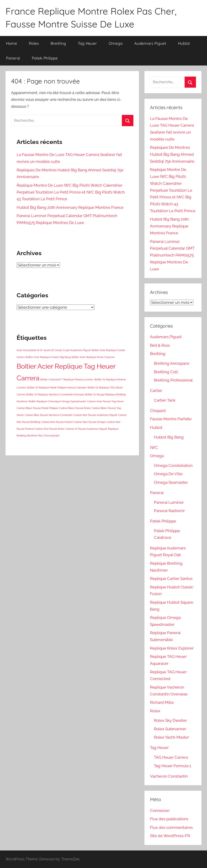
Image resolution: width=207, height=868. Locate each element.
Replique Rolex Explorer (172, 648)
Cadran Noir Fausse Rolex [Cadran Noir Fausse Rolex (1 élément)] (50, 429)
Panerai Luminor (169, 502)
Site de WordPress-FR (170, 836)
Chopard (158, 411)
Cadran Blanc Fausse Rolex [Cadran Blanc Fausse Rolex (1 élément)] (75, 408)
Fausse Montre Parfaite (171, 419)
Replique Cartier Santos (171, 579)
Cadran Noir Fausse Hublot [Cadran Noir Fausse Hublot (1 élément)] (57, 422)
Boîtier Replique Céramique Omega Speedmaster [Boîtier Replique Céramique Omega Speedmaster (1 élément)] (57, 401)
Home (12, 43)
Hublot (184, 43)
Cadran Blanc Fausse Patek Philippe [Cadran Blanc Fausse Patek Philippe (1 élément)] (37, 408)
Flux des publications (169, 819)
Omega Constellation (173, 465)
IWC (154, 447)
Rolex (34, 43)
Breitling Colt (166, 372)
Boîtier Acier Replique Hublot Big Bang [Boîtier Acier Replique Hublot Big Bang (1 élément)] (48, 357)
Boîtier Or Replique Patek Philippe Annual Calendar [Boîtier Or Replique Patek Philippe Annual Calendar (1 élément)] (57, 388)
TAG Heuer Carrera (171, 757)
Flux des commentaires (171, 827)
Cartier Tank (165, 400)
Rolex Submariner (170, 729)
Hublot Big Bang (169, 437)
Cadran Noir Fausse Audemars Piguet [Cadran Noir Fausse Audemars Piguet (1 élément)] (95, 415)
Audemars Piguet (150, 43)
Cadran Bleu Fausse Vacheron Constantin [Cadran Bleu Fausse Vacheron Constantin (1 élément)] (49, 415)
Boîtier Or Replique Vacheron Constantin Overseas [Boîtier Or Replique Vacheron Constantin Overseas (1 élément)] (55, 394)
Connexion (160, 811)
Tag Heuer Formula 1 (172, 766)
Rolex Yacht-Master (171, 737)
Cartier (156, 391)
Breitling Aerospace (172, 363)
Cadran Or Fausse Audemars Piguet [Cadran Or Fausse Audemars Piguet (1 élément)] (86, 429)
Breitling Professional (173, 380)
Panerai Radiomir (169, 511)
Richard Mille (162, 702)
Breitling (58, 43)
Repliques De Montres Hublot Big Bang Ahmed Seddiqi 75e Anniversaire (172, 154)
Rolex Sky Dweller (170, 720)
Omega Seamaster (171, 482)
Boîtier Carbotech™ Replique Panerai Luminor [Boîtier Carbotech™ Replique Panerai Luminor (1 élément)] (67, 379)
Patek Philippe (45, 58)
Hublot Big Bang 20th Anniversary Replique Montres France (70, 207)
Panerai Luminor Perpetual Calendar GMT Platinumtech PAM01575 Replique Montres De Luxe (172, 255)
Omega (116, 43)
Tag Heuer (87, 43)
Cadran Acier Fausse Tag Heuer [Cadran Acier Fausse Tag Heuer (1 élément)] (105, 401)
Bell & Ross (160, 345)
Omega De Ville (168, 474)
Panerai (13, 58)
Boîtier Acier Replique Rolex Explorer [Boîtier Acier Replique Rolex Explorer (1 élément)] (93, 357)
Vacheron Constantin (169, 776)
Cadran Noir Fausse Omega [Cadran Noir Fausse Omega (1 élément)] (90, 422)
